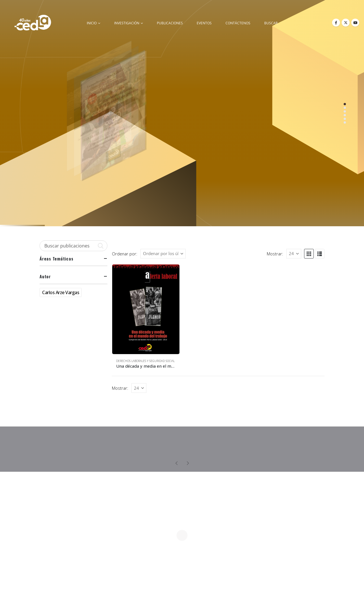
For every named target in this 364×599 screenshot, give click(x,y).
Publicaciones (170, 23)
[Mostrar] (294, 254)
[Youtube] (355, 23)
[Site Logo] (33, 22)
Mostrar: (275, 254)
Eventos (204, 23)
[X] (346, 23)
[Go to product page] (146, 309)
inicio (92, 23)
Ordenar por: (125, 254)
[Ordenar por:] (163, 254)
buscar (271, 23)
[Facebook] (336, 23)
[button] (309, 254)
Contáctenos (238, 23)
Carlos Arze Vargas (61, 292)
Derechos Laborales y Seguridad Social (145, 361)
